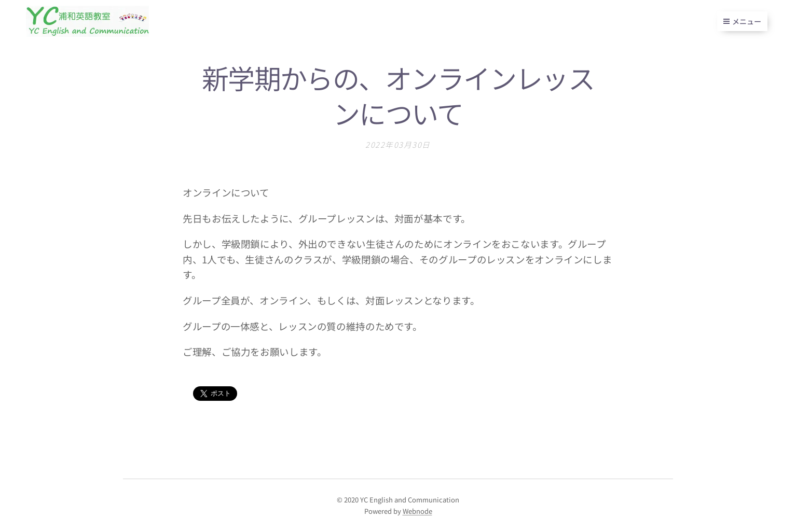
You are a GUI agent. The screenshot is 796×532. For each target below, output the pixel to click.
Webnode (417, 511)
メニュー (742, 21)
